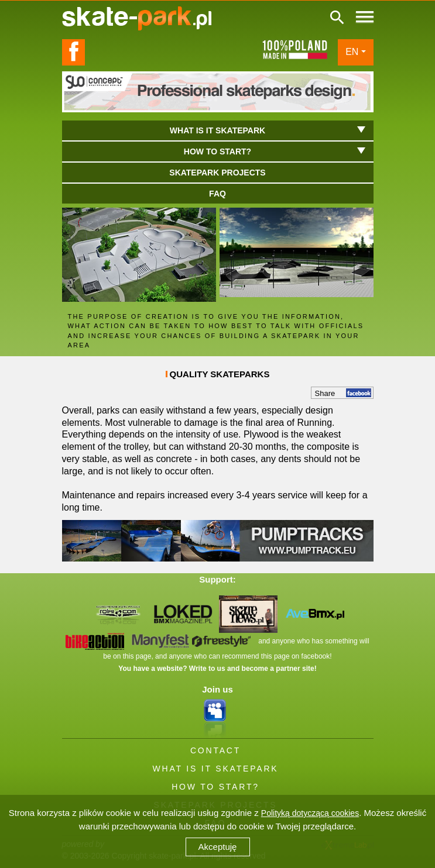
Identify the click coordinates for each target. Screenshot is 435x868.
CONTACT (215, 750)
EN (352, 52)
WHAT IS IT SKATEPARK (216, 769)
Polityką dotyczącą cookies (310, 813)
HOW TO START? (215, 787)
